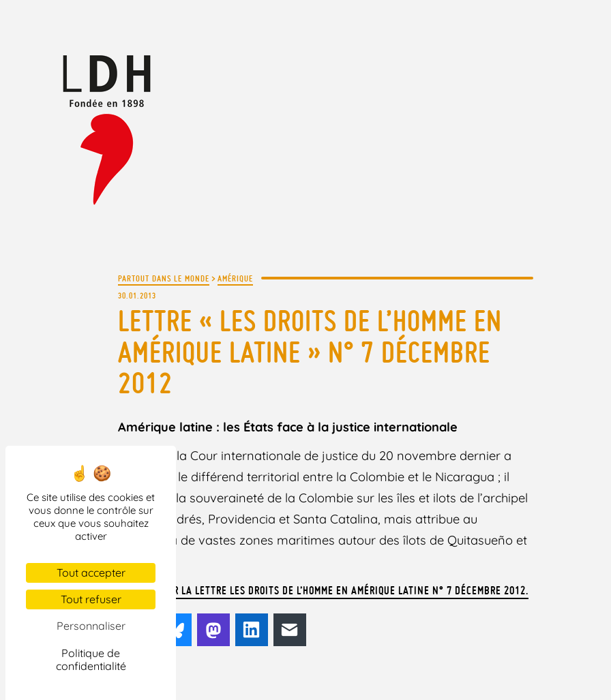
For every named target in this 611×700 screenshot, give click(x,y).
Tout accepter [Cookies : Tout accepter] (91, 573)
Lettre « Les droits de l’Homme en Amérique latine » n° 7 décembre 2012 (310, 352)
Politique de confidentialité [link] (91, 659)
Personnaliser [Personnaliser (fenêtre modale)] (91, 626)
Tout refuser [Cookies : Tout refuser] (91, 599)
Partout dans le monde (164, 278)
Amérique (235, 278)
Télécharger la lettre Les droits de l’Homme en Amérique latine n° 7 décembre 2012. (323, 590)
